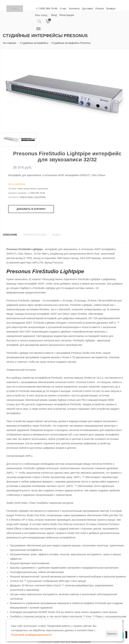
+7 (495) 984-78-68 (47, 9)
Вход (54, 15)
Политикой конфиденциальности (31, 635)
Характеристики (35, 235)
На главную (10, 43)
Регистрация (67, 15)
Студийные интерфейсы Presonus (71, 43)
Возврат (111, 9)
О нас (63, 9)
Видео (56, 235)
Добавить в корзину (31, 209)
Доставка (88, 9)
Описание (10, 235)
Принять (112, 634)
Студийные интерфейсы (34, 43)
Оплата (100, 9)
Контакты (74, 9)
